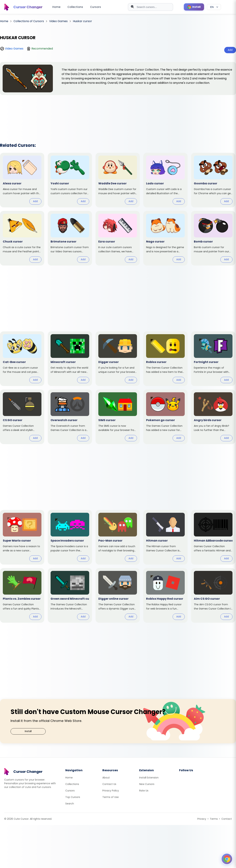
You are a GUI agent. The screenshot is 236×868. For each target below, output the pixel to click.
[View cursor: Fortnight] (213, 359)
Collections (75, 7)
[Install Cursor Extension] (194, 7)
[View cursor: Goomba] (213, 180)
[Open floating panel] (227, 859)
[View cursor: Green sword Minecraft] (70, 595)
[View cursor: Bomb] (213, 238)
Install (28, 731)
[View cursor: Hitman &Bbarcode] (213, 537)
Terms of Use (111, 797)
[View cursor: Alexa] (22, 180)
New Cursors (147, 784)
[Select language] (214, 7)
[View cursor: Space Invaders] (70, 537)
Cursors (96, 7)
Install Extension (149, 778)
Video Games (14, 49)
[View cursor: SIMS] (118, 417)
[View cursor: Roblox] (165, 359)
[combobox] (150, 7)
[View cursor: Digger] (118, 359)
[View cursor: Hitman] (165, 537)
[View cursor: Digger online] (118, 595)
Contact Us (109, 784)
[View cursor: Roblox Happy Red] (165, 595)
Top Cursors (73, 797)
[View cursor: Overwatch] (70, 417)
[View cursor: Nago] (165, 238)
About (106, 778)
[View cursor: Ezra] (118, 238)
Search (70, 804)
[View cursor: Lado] (165, 180)
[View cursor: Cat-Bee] (22, 359)
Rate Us (144, 791)
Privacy (202, 819)
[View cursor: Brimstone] (70, 238)
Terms (214, 819)
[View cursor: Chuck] (22, 238)
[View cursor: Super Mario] (22, 537)
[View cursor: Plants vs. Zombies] (22, 595)
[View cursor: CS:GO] (22, 417)
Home (56, 7)
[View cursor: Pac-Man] (118, 537)
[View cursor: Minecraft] (70, 359)
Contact (227, 819)
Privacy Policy (111, 791)
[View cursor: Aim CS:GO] (213, 595)
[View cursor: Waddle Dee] (118, 180)
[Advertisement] (118, 114)
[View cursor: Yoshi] (70, 180)
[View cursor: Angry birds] (213, 417)
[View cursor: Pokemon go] (165, 417)
